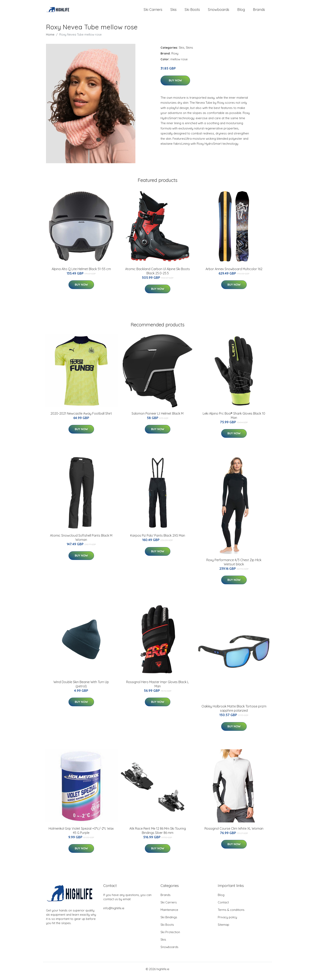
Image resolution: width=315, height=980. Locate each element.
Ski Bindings (169, 921)
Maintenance (169, 914)
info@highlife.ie (114, 912)
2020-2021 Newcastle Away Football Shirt (81, 417)
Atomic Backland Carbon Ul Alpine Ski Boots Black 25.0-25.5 (157, 275)
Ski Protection (170, 936)
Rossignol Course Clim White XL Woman (234, 832)
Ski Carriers (153, 12)
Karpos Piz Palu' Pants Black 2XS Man (158, 539)
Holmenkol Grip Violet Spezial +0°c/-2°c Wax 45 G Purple (81, 835)
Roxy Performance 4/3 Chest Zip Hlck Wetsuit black (234, 566)
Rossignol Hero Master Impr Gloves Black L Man (157, 688)
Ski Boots (192, 12)
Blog (241, 12)
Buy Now (175, 84)
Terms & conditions (231, 914)
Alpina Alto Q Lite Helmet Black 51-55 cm (81, 273)
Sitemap (223, 929)
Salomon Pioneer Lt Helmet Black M (157, 417)
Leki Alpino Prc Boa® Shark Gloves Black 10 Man (234, 420)
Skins (189, 52)
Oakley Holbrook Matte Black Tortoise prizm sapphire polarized (234, 712)
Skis (173, 12)
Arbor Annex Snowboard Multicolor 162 (234, 273)
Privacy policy (227, 921)
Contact (223, 906)
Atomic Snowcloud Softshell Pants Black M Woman (81, 542)
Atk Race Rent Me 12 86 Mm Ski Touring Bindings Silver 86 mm (158, 835)
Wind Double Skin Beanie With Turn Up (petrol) (81, 688)
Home (50, 38)
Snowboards (219, 12)
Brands (259, 12)
